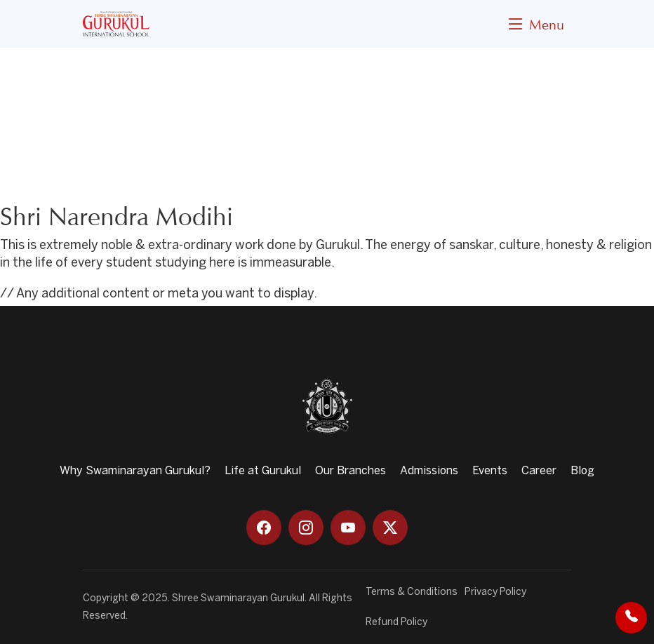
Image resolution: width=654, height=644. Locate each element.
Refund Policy (396, 623)
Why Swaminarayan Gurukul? (135, 471)
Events (490, 471)
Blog (582, 471)
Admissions (429, 471)
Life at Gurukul (263, 471)
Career (539, 471)
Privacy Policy (495, 592)
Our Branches (351, 471)
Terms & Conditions (412, 592)
